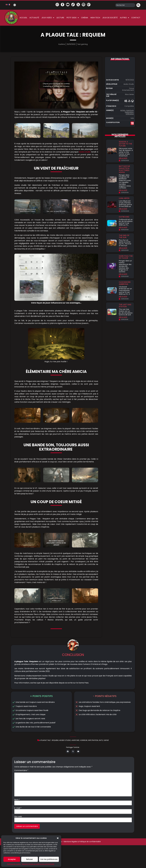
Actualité (34, 18)
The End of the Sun (124, 236)
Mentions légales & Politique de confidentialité (82, 864)
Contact (136, 18)
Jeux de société (110, 18)
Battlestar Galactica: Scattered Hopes (124, 169)
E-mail (18, 831)
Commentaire (21, 793)
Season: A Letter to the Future (125, 144)
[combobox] (125, 5)
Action (123, 110)
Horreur (84, 763)
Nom (17, 822)
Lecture (60, 18)
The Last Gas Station (125, 306)
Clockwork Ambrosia (125, 283)
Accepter (12, 859)
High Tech (95, 18)
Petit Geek (73, 18)
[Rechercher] (138, 5)
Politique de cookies (14, 864)
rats (101, 763)
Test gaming (82, 44)
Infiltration (130, 114)
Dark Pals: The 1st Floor (126, 257)
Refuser (30, 859)
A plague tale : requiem (49, 763)
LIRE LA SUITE (123, 158)
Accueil (23, 18)
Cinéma (85, 18)
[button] (58, 838)
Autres (124, 18)
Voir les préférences (49, 859)
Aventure (130, 110)
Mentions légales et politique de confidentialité (38, 864)
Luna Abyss (124, 198)
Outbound (124, 217)
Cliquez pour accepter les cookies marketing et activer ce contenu (56, 85)
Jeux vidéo (48, 18)
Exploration (129, 112)
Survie (106, 763)
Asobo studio (84, 152)
